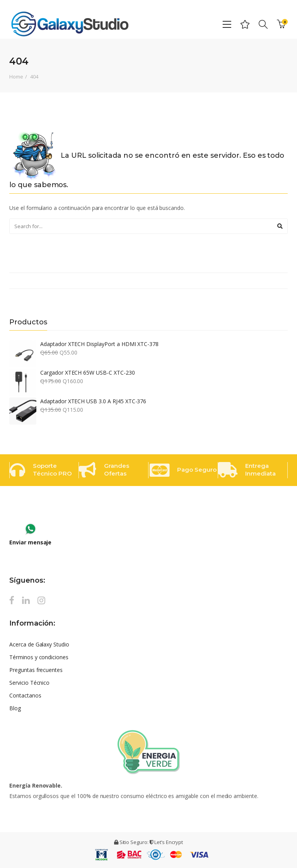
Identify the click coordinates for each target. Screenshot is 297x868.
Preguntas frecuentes (36, 670)
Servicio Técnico (29, 683)
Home (16, 77)
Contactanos (25, 695)
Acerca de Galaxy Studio (39, 644)
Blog (15, 708)
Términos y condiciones (39, 657)
